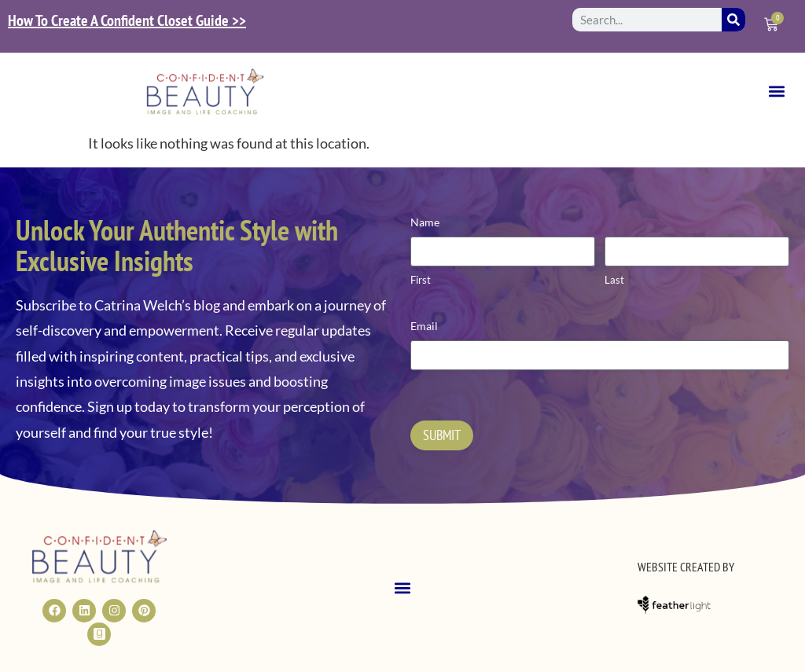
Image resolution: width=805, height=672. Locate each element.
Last (614, 280)
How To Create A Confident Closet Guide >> (127, 20)
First (421, 280)
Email (424, 326)
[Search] (733, 20)
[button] (776, 92)
